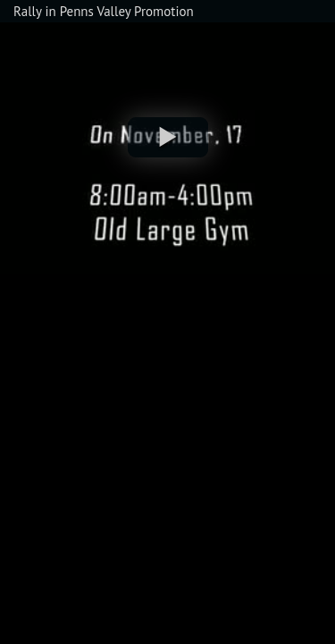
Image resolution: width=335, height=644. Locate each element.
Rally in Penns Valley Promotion (104, 11)
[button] (168, 137)
